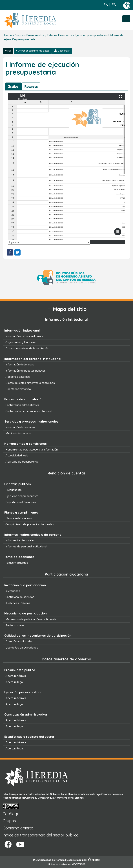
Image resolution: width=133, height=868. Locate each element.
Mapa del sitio (67, 309)
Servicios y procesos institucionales (31, 421)
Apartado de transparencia (22, 462)
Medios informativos (18, 433)
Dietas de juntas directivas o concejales (30, 383)
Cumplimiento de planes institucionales (30, 524)
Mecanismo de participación (26, 613)
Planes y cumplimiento (21, 512)
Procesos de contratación (24, 399)
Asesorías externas (18, 377)
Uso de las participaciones (22, 648)
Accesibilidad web (17, 456)
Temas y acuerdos (17, 563)
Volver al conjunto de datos (33, 51)
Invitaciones (13, 591)
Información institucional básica (24, 336)
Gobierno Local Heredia (63, 794)
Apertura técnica (16, 676)
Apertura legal (14, 682)
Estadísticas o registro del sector (29, 737)
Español (114, 5)
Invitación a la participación (25, 585)
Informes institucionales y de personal (33, 535)
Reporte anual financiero (21, 502)
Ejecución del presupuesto (22, 496)
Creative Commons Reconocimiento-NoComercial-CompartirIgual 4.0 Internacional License (63, 796)
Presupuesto (14, 490)
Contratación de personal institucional (29, 411)
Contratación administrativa (22, 405)
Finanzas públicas (18, 484)
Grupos (19, 35)
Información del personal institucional (33, 359)
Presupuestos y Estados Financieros (49, 35)
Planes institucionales (19, 518)
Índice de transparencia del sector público (41, 835)
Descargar (62, 51)
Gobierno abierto (18, 828)
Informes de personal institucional (26, 547)
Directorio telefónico (18, 389)
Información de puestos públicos (26, 371)
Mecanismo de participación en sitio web (31, 619)
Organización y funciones (21, 342)
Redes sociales (15, 625)
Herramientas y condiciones (26, 444)
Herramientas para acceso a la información (32, 450)
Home (8, 35)
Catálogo (11, 814)
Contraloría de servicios (20, 597)
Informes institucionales (20, 540)
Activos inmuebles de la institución (27, 348)
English (106, 5)
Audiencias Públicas (18, 603)
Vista (8, 51)
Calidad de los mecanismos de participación (38, 635)
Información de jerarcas (20, 365)
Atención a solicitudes (19, 641)
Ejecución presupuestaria (90, 35)
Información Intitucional (22, 330)
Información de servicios (20, 427)
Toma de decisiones (19, 557)
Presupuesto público (20, 670)
